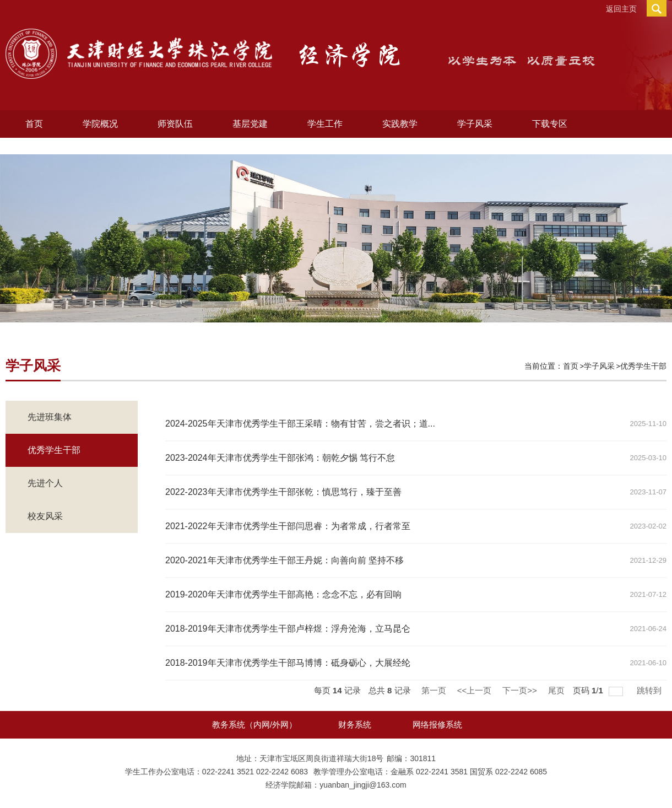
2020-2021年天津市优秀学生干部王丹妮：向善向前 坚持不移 (284, 560)
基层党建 (250, 124)
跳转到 (650, 690)
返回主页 (621, 9)
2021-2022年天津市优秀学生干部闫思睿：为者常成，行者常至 (288, 526)
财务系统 (355, 724)
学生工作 (325, 124)
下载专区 (550, 124)
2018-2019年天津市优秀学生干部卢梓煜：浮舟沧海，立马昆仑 (288, 629)
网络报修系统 (437, 724)
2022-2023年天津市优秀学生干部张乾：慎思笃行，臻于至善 (283, 492)
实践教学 (400, 124)
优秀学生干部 (643, 366)
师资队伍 (175, 124)
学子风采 (475, 124)
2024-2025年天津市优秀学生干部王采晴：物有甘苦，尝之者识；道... (300, 424)
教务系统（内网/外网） (254, 724)
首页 (34, 124)
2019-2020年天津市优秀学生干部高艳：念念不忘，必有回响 (283, 594)
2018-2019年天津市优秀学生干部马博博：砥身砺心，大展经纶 (288, 663)
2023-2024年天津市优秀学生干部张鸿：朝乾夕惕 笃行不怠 (280, 458)
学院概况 (100, 124)
